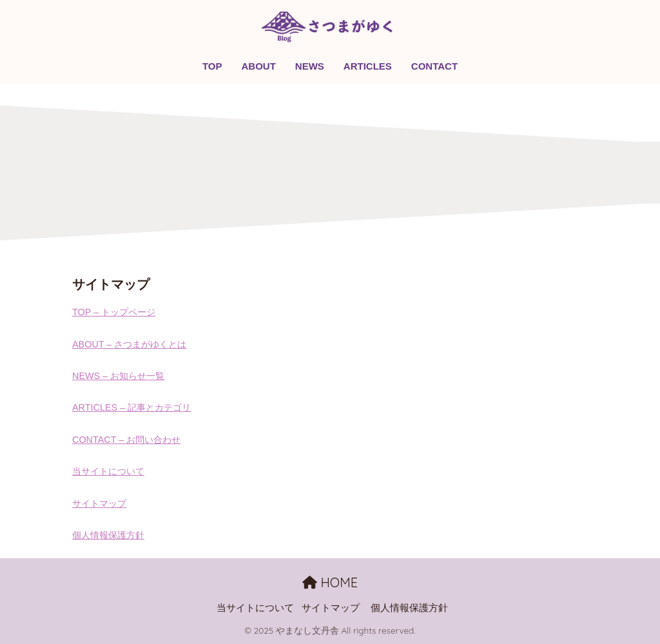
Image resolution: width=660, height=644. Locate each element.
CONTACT (434, 66)
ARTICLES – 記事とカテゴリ (131, 407)
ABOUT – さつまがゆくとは (129, 344)
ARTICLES (368, 66)
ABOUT (259, 66)
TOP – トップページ (114, 312)
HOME (330, 582)
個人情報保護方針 (108, 535)
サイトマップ (99, 503)
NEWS (310, 66)
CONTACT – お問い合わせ (126, 440)
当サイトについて (108, 471)
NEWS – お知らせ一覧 (118, 376)
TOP (212, 66)
